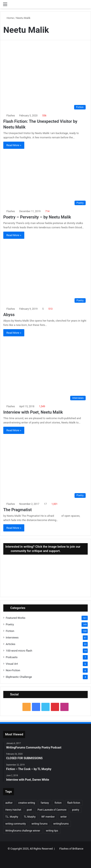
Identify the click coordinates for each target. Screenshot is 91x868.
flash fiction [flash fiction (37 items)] (74, 803)
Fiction (10, 631)
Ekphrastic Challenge (19, 677)
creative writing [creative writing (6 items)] (27, 803)
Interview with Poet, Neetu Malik (33, 412)
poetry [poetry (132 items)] (76, 810)
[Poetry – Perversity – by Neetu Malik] (45, 179)
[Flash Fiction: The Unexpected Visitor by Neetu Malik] (45, 80)
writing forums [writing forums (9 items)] (40, 824)
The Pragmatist (17, 510)
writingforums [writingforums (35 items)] (61, 824)
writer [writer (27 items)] (63, 817)
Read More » (14, 145)
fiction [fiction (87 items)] (58, 803)
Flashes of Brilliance (71, 849)
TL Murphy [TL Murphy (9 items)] (30, 817)
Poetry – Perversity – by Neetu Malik (37, 217)
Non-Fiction (13, 670)
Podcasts (12, 657)
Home (9, 18)
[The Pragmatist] (45, 468)
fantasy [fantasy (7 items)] (45, 803)
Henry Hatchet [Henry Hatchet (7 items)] (13, 810)
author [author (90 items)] (9, 803)
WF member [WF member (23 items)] (48, 817)
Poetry (10, 624)
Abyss (9, 315)
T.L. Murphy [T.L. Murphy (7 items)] (12, 817)
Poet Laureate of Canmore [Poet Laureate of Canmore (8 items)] (52, 810)
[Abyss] (45, 273)
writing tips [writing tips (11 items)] (52, 831)
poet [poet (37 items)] (29, 810)
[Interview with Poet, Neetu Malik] (45, 371)
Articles (10, 644)
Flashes (11, 116)
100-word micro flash (19, 651)
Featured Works (16, 618)
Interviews (12, 637)
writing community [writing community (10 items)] (16, 824)
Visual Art (12, 664)
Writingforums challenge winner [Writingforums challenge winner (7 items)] (23, 831)
